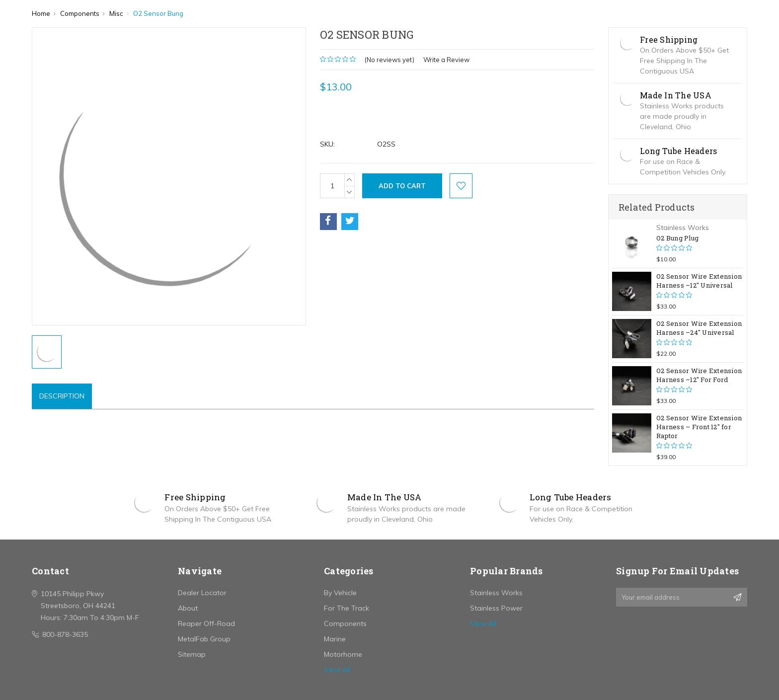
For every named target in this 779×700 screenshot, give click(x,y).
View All (337, 670)
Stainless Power (496, 608)
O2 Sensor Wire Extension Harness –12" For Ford (699, 375)
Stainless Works (496, 593)
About (188, 608)
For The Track (347, 608)
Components (345, 623)
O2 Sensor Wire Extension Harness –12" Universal (699, 281)
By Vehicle (340, 593)
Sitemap (192, 654)
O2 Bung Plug (677, 238)
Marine (335, 639)
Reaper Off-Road (206, 623)
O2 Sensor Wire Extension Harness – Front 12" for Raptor (699, 427)
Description (62, 396)
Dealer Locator (202, 593)
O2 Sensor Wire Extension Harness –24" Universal (699, 328)
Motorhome (343, 654)
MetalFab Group (204, 639)
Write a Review (446, 60)
